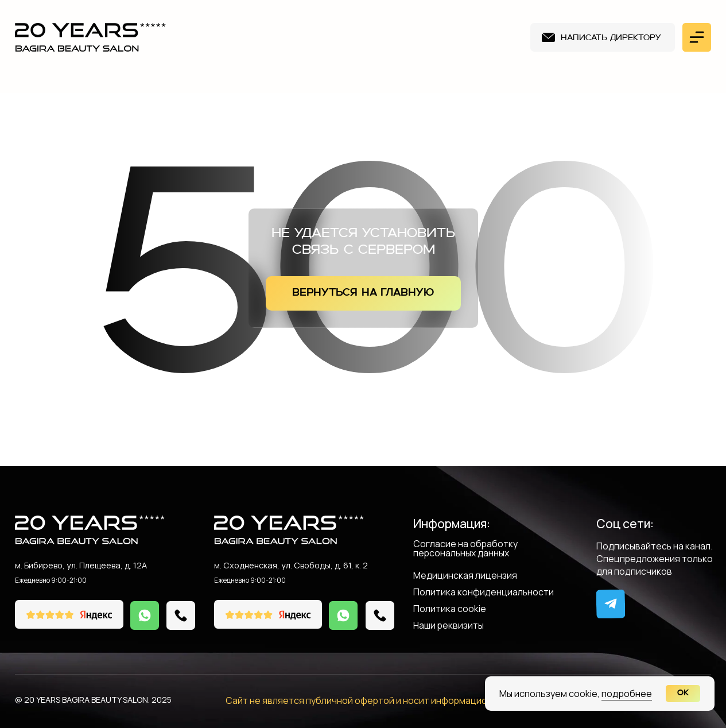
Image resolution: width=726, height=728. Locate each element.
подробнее (627, 694)
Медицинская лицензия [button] (465, 576)
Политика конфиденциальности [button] (484, 593)
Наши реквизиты (449, 626)
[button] (603, 37)
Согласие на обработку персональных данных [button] (465, 549)
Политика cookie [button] (450, 609)
